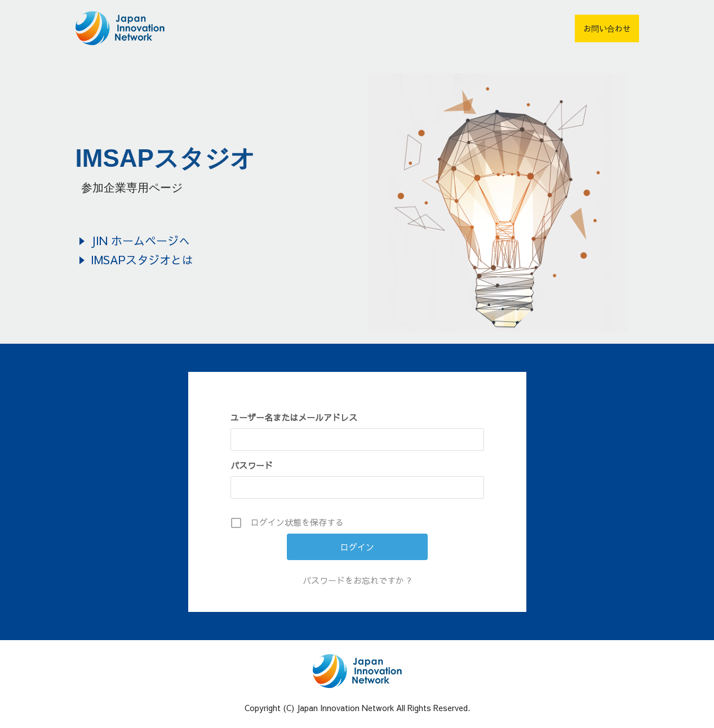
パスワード (252, 465)
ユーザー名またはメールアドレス (294, 417)
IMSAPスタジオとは (142, 259)
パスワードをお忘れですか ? (357, 580)
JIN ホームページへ (140, 240)
